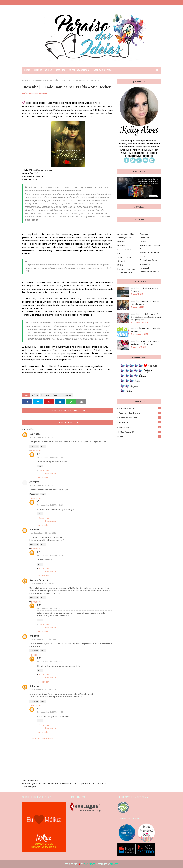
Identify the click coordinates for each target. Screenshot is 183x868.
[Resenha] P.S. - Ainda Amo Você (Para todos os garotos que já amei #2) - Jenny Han (146, 317)
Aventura (144, 234)
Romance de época (149, 272)
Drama (143, 242)
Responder (34, 446)
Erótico (35, 395)
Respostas (36, 451)
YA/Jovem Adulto (126, 273)
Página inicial (28, 81)
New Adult (145, 268)
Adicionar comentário (42, 738)
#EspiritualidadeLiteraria (140, 413)
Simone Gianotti (39, 580)
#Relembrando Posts (140, 418)
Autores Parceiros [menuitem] (79, 70)
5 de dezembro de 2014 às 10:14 (50, 608)
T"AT (26, 93)
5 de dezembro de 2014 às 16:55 (50, 712)
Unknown (34, 530)
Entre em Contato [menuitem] (102, 70)
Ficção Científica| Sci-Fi (150, 247)
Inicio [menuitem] (27, 70)
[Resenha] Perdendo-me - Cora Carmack (144, 290)
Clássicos (144, 238)
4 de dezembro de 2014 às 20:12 (43, 533)
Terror (143, 256)
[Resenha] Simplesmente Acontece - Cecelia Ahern (145, 303)
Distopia (121, 242)
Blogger (114, 864)
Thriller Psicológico (149, 260)
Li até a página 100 (140, 432)
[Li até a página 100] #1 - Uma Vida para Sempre (145, 330)
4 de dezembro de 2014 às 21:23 (50, 505)
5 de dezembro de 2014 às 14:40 (43, 690)
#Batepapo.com (140, 408)
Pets (119, 253)
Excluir (43, 446)
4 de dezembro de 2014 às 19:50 (50, 457)
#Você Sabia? (140, 427)
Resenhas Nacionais (45, 81)
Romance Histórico (126, 269)
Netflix (140, 437)
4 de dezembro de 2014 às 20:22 (43, 584)
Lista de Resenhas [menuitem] (43, 70)
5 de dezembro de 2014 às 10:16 (50, 662)
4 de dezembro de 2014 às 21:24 (50, 555)
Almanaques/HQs (126, 234)
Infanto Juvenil (124, 249)
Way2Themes (89, 864)
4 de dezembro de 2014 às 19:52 (43, 485)
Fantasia (121, 246)
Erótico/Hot (145, 264)
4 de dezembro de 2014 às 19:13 (42, 437)
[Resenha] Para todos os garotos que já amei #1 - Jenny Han (145, 343)
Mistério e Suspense (149, 252)
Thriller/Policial (124, 257)
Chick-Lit (121, 261)
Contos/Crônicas (126, 238)
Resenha (45, 395)
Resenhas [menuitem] (60, 70)
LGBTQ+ (121, 265)
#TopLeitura (140, 422)
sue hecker (35, 434)
